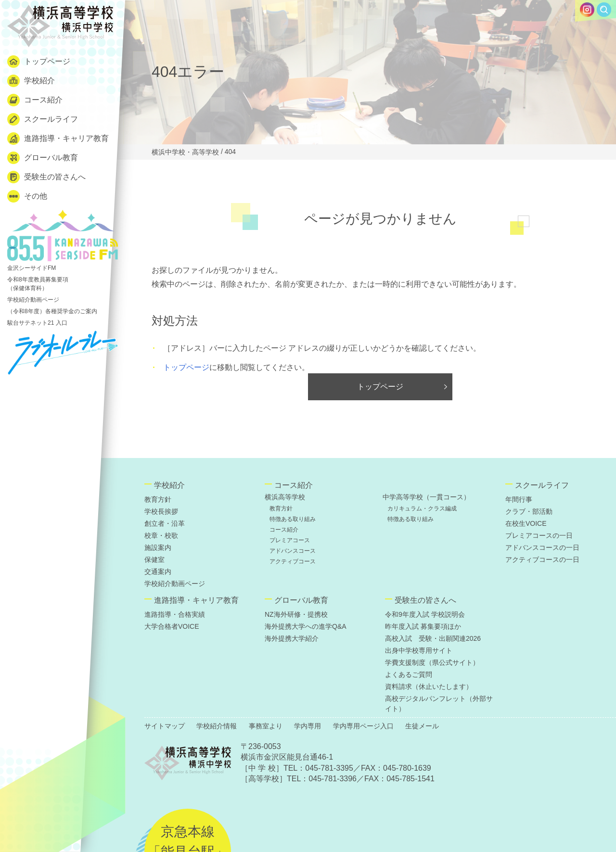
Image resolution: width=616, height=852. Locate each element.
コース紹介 (35, 100)
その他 (27, 196)
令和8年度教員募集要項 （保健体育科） (38, 284)
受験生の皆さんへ (46, 177)
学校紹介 (31, 81)
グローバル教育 (43, 158)
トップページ (39, 62)
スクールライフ (43, 119)
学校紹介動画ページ (33, 300)
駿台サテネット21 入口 (37, 323)
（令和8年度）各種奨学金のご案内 (52, 311)
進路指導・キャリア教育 (58, 139)
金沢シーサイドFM (63, 241)
